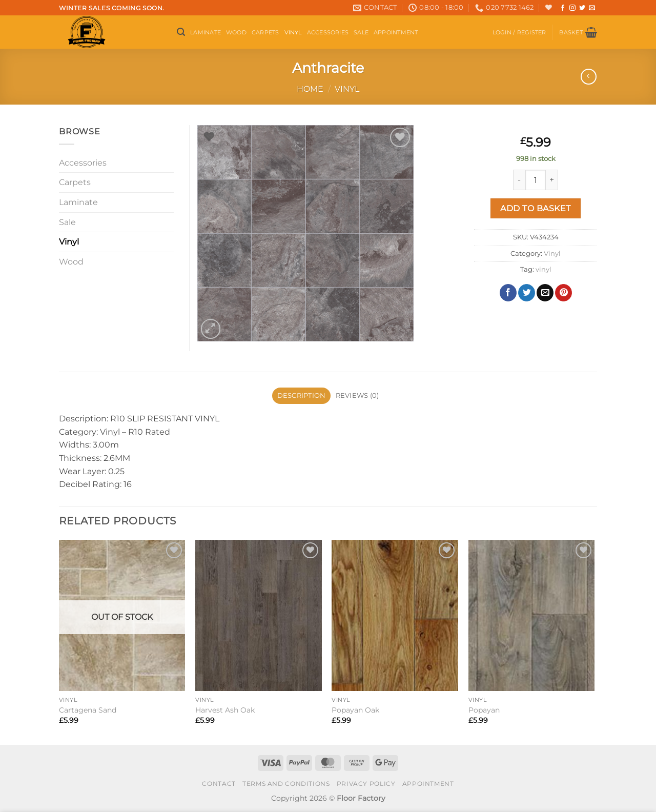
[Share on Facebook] (508, 293)
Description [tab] (302, 395)
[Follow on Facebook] (563, 8)
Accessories (328, 32)
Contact (219, 784)
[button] (181, 32)
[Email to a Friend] (545, 293)
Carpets (265, 32)
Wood (236, 32)
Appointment (396, 32)
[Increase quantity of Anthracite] (552, 180)
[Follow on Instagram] (572, 8)
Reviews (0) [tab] (357, 395)
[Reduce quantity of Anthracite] (519, 180)
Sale (361, 32)
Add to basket (535, 208)
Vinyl (293, 32)
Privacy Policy (366, 784)
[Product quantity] (536, 180)
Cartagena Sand (88, 710)
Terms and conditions (286, 784)
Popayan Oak (355, 710)
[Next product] (589, 77)
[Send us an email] (592, 8)
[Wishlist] (549, 7)
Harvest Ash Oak (225, 710)
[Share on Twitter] (527, 293)
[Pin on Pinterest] (563, 293)
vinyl (544, 269)
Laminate (206, 32)
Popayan (484, 710)
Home (310, 89)
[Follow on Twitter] (582, 8)
